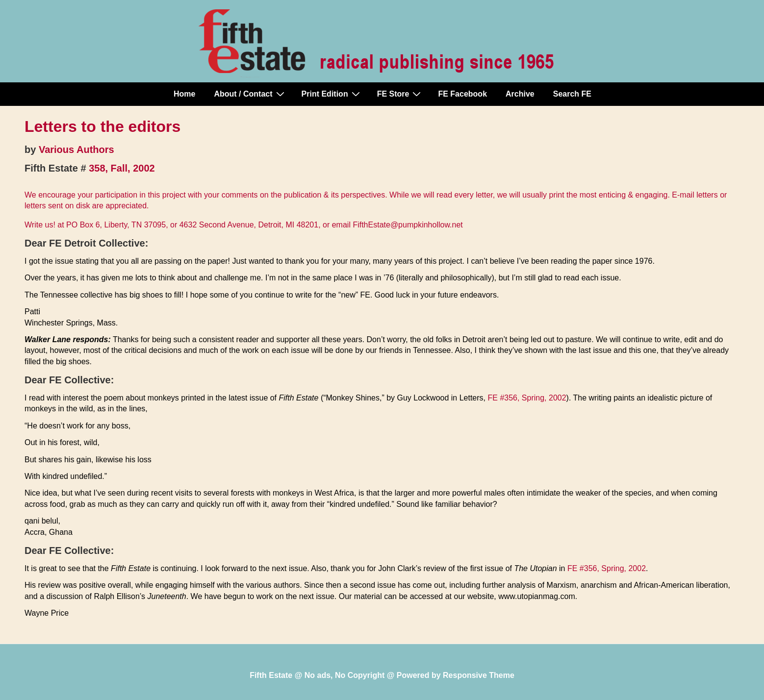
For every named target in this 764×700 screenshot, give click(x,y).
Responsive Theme (479, 675)
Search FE (572, 94)
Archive (520, 94)
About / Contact (250, 94)
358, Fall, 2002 (122, 168)
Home (184, 94)
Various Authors (76, 150)
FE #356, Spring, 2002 (527, 398)
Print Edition (332, 94)
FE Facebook (462, 94)
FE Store (400, 94)
